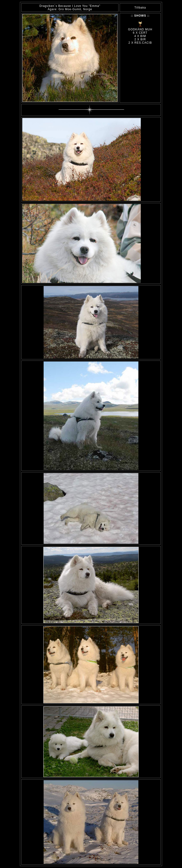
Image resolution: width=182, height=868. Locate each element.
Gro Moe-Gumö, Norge (75, 9)
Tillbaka (140, 8)
